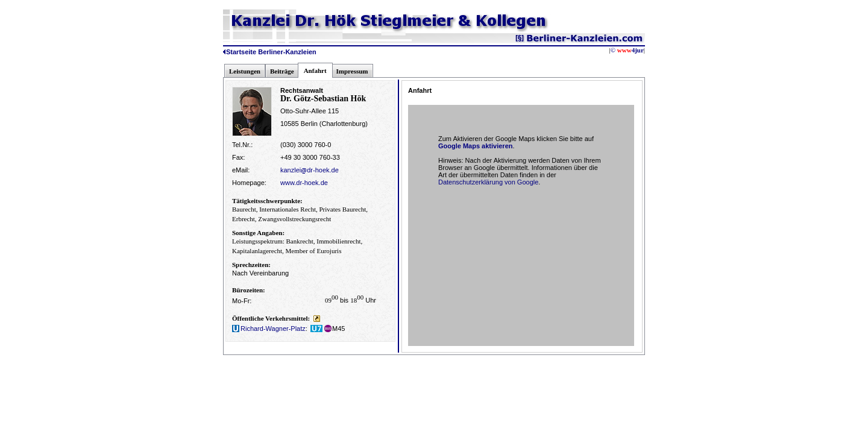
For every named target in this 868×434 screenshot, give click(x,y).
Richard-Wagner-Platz (269, 329)
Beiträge (282, 71)
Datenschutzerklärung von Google (488, 182)
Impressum (352, 71)
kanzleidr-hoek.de (310, 170)
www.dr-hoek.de (304, 183)
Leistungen (245, 71)
